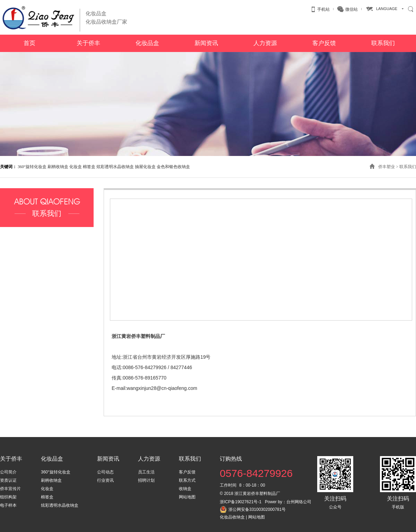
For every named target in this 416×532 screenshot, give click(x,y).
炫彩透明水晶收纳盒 (115, 167)
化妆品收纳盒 (232, 517)
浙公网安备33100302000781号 (257, 509)
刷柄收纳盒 (58, 167)
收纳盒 (185, 489)
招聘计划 (146, 480)
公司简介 (8, 472)
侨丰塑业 (387, 167)
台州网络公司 (299, 502)
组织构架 (8, 497)
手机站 (323, 9)
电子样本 (8, 505)
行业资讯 (105, 480)
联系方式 (187, 480)
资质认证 (8, 480)
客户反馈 (187, 472)
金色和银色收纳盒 (173, 167)
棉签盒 (89, 167)
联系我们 (408, 167)
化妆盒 (76, 167)
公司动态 (105, 472)
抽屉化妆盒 (145, 167)
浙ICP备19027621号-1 (241, 502)
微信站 (352, 9)
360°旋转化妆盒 (32, 167)
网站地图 (187, 497)
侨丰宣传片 (10, 489)
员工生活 (146, 472)
